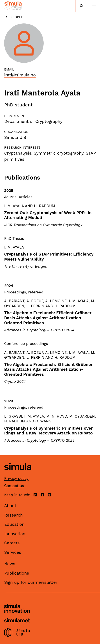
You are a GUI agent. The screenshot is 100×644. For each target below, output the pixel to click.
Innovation (15, 534)
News (10, 564)
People (14, 17)
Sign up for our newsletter (31, 582)
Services (13, 552)
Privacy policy (16, 478)
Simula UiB (15, 137)
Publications (17, 573)
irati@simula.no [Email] (20, 75)
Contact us (14, 486)
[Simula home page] (18, 474)
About (10, 506)
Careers (12, 543)
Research (13, 515)
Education (14, 524)
